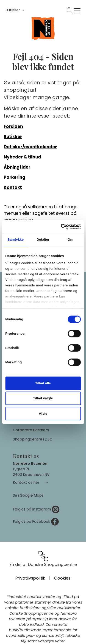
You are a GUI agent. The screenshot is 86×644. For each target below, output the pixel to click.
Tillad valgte (43, 398)
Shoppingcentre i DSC (33, 439)
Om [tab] (71, 239)
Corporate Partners (31, 430)
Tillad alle (43, 383)
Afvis (43, 413)
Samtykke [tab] (15, 239)
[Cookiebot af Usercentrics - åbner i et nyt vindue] (61, 227)
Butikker (13, 10)
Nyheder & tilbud (22, 157)
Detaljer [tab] (43, 239)
